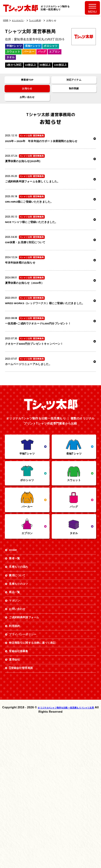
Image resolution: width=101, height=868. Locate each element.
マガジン (18, 704)
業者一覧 (18, 645)
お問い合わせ (27, 106)
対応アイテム (74, 82)
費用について (22, 669)
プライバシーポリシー (30, 752)
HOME (7, 21)
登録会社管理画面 (27, 799)
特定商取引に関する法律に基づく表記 (43, 763)
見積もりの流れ (24, 657)
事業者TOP (27, 82)
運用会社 (18, 787)
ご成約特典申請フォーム (32, 728)
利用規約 (18, 740)
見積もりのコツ (24, 681)
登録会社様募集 (24, 775)
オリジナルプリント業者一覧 (24, 21)
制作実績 (74, 94)
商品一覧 (18, 693)
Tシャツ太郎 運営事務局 (46, 21)
